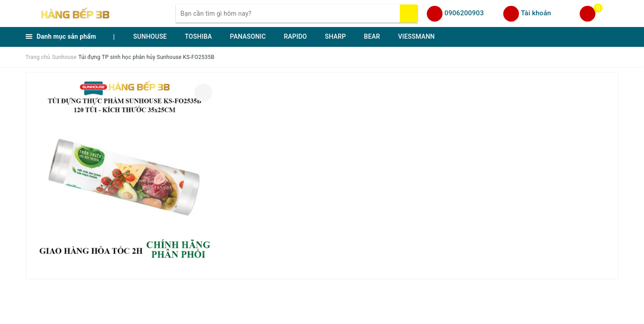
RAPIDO (295, 36)
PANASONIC (248, 36)
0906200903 (464, 13)
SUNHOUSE (150, 36)
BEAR (372, 36)
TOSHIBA (198, 36)
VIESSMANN (416, 36)
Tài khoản (536, 13)
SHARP (335, 36)
